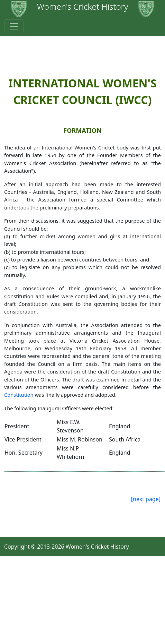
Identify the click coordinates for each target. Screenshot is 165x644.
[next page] (146, 499)
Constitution (19, 395)
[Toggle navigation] (14, 26)
